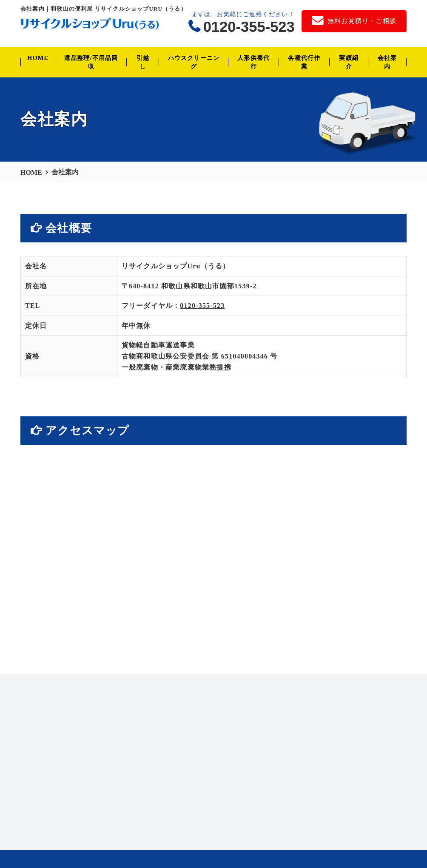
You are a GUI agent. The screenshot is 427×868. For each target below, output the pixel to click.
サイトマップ (220, 842)
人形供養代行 (253, 62)
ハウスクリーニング (194, 62)
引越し (143, 62)
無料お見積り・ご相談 (108, 842)
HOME (38, 58)
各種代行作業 (304, 62)
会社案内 (387, 62)
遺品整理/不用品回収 (91, 62)
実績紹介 (349, 62)
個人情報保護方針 (170, 842)
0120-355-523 (249, 27)
